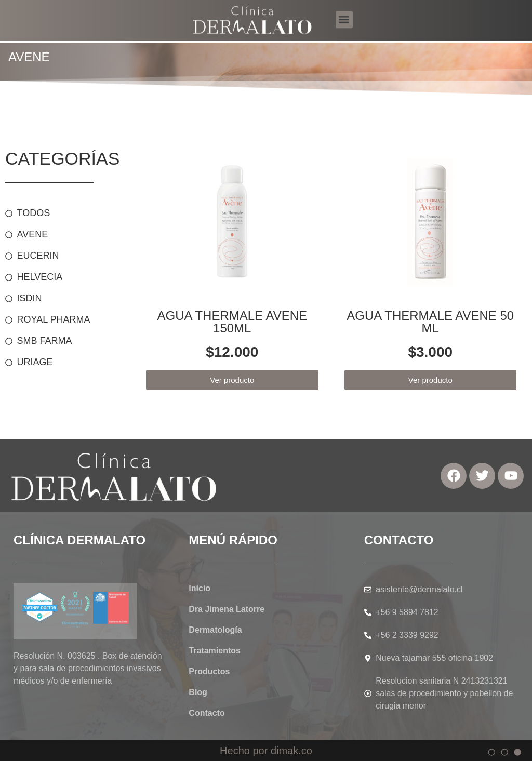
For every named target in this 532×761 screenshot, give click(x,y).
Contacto (207, 713)
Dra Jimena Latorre (227, 609)
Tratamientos (215, 651)
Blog (198, 692)
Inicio (199, 588)
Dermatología (215, 630)
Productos (209, 671)
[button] (344, 12)
